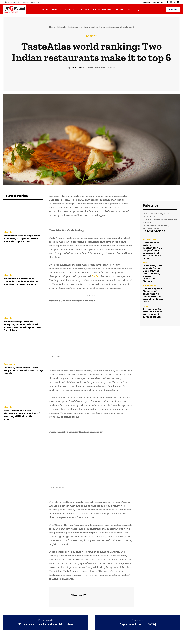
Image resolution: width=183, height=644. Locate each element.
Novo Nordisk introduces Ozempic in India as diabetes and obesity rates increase (21, 282)
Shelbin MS (78, 67)
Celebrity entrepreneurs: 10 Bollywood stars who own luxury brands (23, 370)
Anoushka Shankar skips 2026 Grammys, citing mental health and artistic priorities (22, 239)
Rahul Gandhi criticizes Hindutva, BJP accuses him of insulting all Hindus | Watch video (22, 415)
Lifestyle (61, 27)
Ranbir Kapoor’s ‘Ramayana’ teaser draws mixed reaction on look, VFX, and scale (153, 295)
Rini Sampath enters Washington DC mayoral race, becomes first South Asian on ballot (152, 250)
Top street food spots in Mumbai (46, 624)
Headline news (149, 240)
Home (52, 27)
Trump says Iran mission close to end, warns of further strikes (153, 313)
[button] (137, 9)
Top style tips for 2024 (137, 624)
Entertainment (11, 364)
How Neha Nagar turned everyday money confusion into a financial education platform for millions (23, 326)
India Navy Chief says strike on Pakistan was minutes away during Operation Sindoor (153, 273)
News (145, 263)
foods (95, 276)
